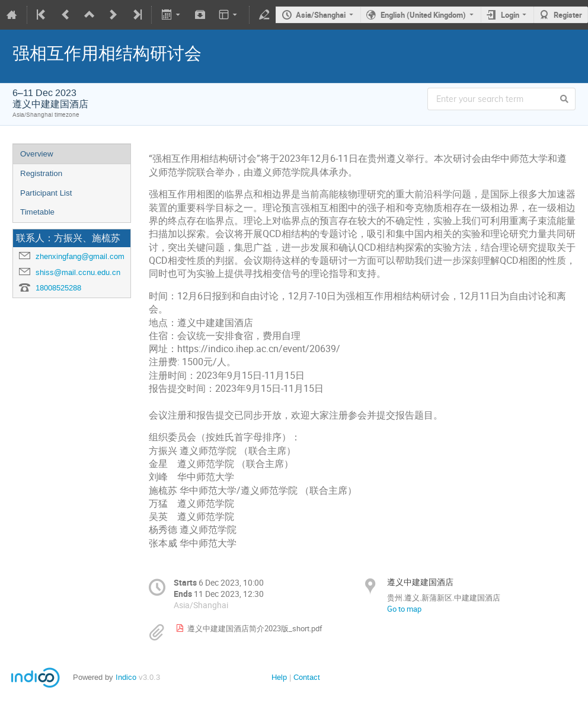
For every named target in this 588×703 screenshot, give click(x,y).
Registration (41, 173)
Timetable (37, 212)
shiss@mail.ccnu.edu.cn (78, 272)
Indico (126, 677)
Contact (307, 677)
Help (279, 677)
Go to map (404, 609)
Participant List (46, 193)
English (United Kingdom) (423, 15)
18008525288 (58, 288)
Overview (37, 154)
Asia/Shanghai (321, 15)
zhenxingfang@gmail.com (80, 256)
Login (510, 15)
